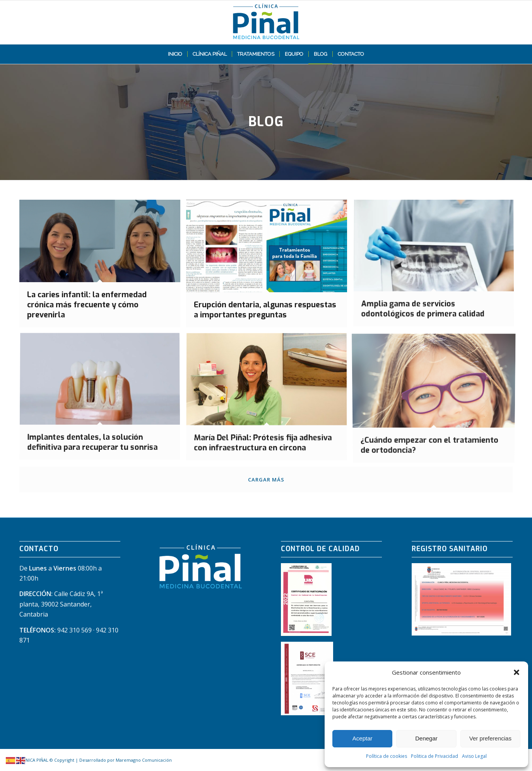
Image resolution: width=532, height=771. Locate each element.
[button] (517, 672)
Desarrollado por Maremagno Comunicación (126, 760)
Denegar (426, 738)
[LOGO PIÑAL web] (266, 22)
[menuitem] (175, 54)
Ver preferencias (490, 738)
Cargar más (266, 480)
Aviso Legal (474, 756)
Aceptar (363, 738)
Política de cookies (387, 756)
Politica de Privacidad (434, 756)
